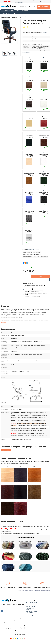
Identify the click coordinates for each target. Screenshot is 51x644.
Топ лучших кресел (31, 605)
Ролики (27, 292)
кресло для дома (37, 252)
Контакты (23, 622)
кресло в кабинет (44, 257)
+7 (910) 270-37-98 (6, 2)
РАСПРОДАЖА (46, 12)
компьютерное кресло (27, 252)
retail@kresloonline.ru (19, 3)
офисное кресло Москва (28, 254)
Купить (40, 277)
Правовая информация (5, 617)
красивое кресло (37, 254)
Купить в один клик (36, 280)
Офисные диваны (31, 610)
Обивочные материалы (20, 624)
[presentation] (2, 35)
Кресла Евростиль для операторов (31, 615)
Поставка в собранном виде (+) (32, 297)
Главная (17, 10)
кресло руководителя (27, 257)
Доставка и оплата (7, 14)
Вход (43, 2)
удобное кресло (36, 257)
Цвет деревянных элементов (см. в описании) (35, 286)
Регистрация (47, 2)
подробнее (3, 324)
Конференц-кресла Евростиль (30, 618)
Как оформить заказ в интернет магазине (15, 626)
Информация (25, 10)
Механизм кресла (29, 290)
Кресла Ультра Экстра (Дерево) (23, 16)
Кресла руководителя (10, 16)
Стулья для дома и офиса (30, 612)
